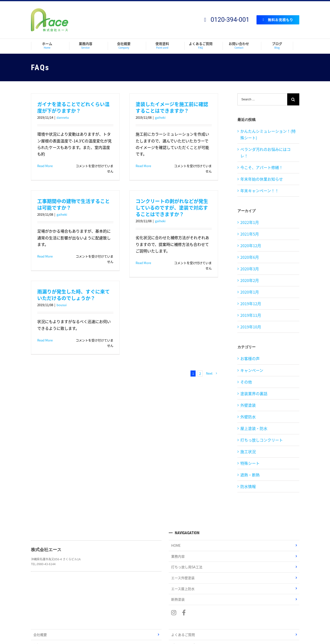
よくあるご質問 (183, 635)
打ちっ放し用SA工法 (187, 567)
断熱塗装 (178, 599)
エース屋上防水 (183, 589)
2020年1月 (250, 292)
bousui (62, 305)
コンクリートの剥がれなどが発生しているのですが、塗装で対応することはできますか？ (172, 208)
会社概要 (40, 635)
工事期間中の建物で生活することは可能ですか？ (73, 204)
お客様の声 (250, 358)
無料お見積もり (278, 20)
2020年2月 (250, 280)
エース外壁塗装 (183, 578)
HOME (176, 545)
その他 (246, 382)
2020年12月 (251, 245)
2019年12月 (251, 303)
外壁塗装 (248, 405)
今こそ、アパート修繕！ (262, 167)
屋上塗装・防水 (254, 428)
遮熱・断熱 (250, 475)
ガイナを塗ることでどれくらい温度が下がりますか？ (73, 107)
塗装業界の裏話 (254, 393)
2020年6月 (250, 257)
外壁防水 (248, 417)
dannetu (63, 117)
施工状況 (248, 452)
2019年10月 (251, 327)
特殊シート (250, 463)
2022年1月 (250, 222)
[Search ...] (262, 99)
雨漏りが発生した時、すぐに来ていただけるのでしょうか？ (73, 295)
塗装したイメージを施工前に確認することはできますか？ (172, 107)
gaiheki (160, 117)
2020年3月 (250, 269)
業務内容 (178, 556)
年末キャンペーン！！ (260, 191)
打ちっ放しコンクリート (262, 440)
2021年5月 (250, 234)
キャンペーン (252, 370)
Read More (45, 166)
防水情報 (248, 486)
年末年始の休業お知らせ (262, 179)
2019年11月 (251, 315)
